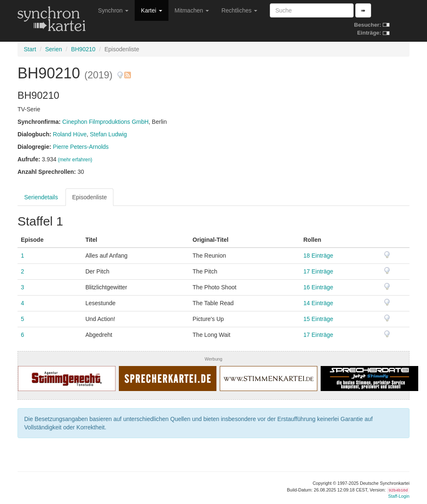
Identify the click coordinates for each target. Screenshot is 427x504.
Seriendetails (41, 197)
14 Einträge (319, 303)
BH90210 (83, 49)
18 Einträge (319, 256)
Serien (53, 49)
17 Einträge (319, 271)
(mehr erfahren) (75, 160)
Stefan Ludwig (109, 134)
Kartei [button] (151, 10)
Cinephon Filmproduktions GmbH (105, 122)
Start (30, 49)
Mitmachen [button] (192, 10)
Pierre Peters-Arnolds (81, 147)
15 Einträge (319, 319)
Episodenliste (89, 197)
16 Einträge (319, 287)
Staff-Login (399, 496)
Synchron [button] (113, 10)
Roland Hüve (70, 134)
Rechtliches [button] (239, 10)
